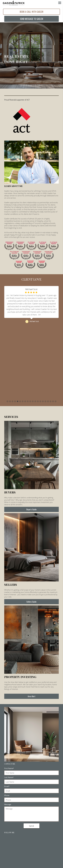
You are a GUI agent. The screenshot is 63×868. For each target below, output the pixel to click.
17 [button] (48, 400)
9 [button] (28, 400)
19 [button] (53, 400)
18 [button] (50, 400)
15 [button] (43, 400)
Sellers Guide (31, 600)
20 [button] (56, 400)
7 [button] (23, 400)
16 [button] (45, 400)
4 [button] (15, 400)
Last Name (9, 776)
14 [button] (40, 400)
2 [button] (10, 400)
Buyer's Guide (31, 508)
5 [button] (18, 400)
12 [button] (35, 400)
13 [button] (38, 400)
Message (8, 803)
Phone (7, 794)
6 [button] (20, 400)
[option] (31, 342)
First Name (9, 767)
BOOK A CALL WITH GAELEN (31, 11)
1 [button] (7, 400)
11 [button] (33, 400)
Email (7, 785)
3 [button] (13, 400)
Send (31, 824)
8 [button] (25, 400)
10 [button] (30, 400)
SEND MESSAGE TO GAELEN (31, 18)
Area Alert (31, 695)
